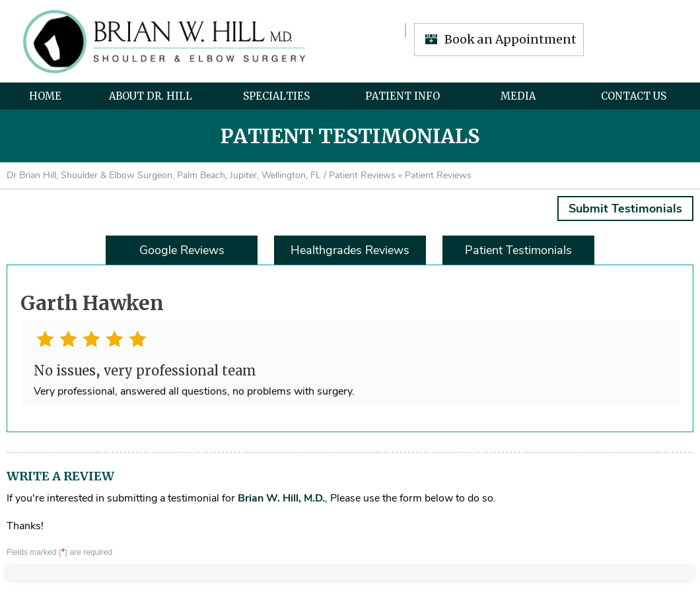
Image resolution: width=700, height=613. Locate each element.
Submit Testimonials (625, 209)
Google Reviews (182, 250)
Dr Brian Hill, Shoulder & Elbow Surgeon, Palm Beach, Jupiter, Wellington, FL (164, 175)
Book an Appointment (510, 39)
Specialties (276, 96)
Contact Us (634, 96)
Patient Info (402, 96)
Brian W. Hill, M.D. (281, 498)
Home (45, 96)
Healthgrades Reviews (350, 250)
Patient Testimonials (518, 250)
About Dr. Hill (151, 96)
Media (518, 96)
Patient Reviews (362, 175)
